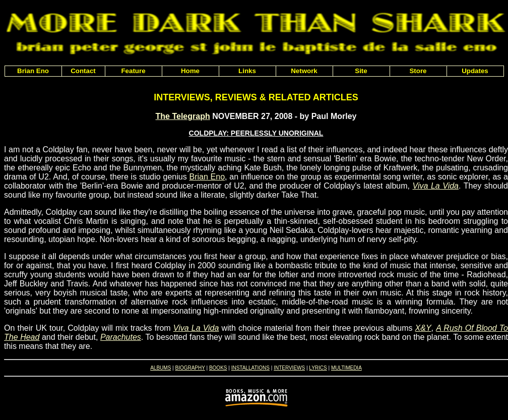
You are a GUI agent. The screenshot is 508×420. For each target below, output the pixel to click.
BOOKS (218, 368)
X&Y (423, 328)
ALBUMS (161, 368)
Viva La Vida (436, 186)
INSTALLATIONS (250, 368)
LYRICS (318, 368)
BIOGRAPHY (190, 368)
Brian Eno (207, 177)
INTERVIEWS (289, 368)
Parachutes (121, 337)
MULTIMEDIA (346, 368)
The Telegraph (183, 116)
